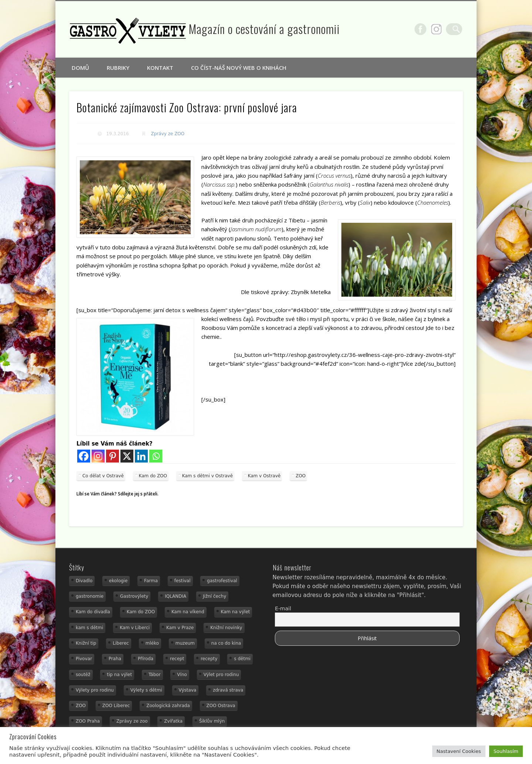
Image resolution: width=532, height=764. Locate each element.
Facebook (425, 29)
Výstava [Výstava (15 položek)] (188, 690)
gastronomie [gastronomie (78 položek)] (90, 596)
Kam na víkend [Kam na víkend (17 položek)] (188, 612)
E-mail (283, 608)
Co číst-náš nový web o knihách (239, 68)
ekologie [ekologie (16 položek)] (118, 581)
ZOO (301, 476)
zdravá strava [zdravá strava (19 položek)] (228, 690)
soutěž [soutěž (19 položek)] (83, 675)
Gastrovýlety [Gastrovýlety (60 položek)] (134, 596)
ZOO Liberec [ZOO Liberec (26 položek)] (116, 706)
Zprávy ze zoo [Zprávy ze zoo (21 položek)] (132, 721)
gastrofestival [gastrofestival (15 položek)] (222, 581)
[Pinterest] (112, 456)
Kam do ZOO (153, 476)
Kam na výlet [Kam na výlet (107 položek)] (236, 612)
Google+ (441, 29)
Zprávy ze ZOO (168, 134)
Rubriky (118, 68)
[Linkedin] (141, 456)
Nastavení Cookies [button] (459, 751)
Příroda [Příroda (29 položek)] (146, 659)
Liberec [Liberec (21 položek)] (121, 643)
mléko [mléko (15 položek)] (152, 643)
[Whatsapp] (156, 456)
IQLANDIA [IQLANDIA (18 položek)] (175, 596)
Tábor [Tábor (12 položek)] (155, 675)
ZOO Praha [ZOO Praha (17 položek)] (88, 721)
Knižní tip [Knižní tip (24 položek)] (86, 643)
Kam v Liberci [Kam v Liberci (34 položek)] (135, 628)
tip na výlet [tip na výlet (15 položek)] (119, 675)
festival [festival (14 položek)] (183, 581)
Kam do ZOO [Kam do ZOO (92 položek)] (141, 612)
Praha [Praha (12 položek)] (115, 659)
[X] (127, 456)
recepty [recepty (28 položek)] (209, 659)
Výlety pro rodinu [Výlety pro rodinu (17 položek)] (95, 690)
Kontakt (160, 68)
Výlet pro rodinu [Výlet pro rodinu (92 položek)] (221, 675)
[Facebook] (84, 456)
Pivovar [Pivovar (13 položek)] (84, 659)
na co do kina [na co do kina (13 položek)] (226, 643)
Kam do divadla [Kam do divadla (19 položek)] (93, 612)
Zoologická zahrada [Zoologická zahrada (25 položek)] (168, 706)
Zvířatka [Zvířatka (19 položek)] (173, 721)
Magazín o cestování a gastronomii (264, 29)
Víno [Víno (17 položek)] (182, 675)
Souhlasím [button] (506, 751)
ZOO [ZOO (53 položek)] (81, 706)
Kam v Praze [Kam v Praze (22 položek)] (180, 628)
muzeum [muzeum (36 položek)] (185, 643)
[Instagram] (98, 456)
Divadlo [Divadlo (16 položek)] (84, 581)
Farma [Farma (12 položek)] (151, 581)
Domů (80, 68)
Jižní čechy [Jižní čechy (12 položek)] (214, 596)
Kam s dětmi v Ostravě (207, 476)
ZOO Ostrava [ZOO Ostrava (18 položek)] (221, 706)
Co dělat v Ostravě (103, 476)
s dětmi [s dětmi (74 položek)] (242, 659)
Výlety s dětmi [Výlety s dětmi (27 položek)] (146, 690)
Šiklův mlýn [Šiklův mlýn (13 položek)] (212, 721)
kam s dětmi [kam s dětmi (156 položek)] (89, 628)
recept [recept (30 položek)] (177, 659)
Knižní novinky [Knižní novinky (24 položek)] (226, 628)
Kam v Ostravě (264, 476)
